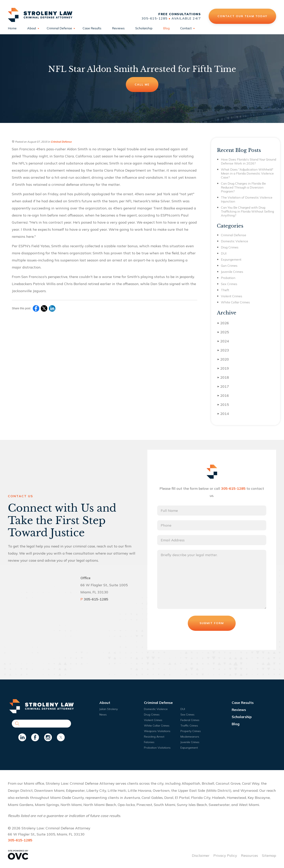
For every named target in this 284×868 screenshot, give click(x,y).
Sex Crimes (229, 284)
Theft (225, 290)
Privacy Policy (225, 855)
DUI (224, 253)
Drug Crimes (230, 247)
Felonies (149, 742)
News (103, 715)
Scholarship (144, 28)
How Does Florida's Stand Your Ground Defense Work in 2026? (248, 161)
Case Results (92, 28)
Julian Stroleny (109, 709)
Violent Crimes (232, 296)
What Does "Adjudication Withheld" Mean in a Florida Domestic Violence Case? (247, 173)
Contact (186, 28)
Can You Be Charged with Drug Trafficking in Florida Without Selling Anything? (247, 211)
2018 (223, 377)
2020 (223, 359)
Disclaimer (201, 855)
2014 (223, 414)
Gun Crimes (229, 266)
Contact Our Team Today (242, 16)
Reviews (118, 28)
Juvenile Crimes (232, 272)
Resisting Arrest (154, 737)
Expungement (231, 259)
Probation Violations (157, 748)
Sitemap (269, 855)
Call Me (142, 85)
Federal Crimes (190, 720)
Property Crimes (191, 731)
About (32, 28)
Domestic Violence (234, 241)
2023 (223, 350)
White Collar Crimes (235, 302)
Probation (228, 278)
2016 (223, 395)
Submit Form (212, 623)
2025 (223, 332)
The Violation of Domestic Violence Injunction (247, 199)
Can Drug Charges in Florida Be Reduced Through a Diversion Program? (243, 187)
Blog (166, 28)
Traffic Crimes (189, 726)
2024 (223, 341)
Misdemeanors (190, 737)
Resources (249, 855)
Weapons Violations (157, 731)
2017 (223, 386)
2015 (223, 405)
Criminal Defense (59, 28)
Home (12, 28)
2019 (223, 368)
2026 (223, 323)
